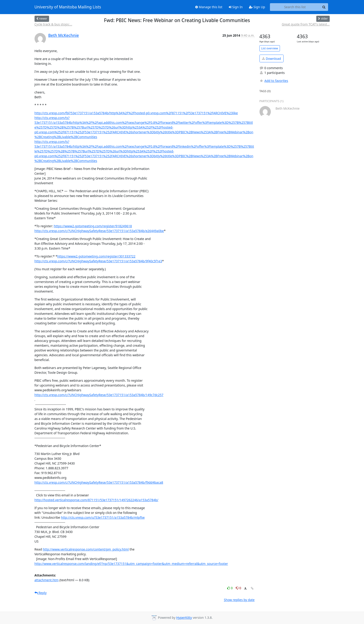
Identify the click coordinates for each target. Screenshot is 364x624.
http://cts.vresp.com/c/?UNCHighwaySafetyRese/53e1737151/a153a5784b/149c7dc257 (99, 395)
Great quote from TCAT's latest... (306, 24)
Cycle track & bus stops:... (53, 24)
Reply (41, 593)
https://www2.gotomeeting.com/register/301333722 (96, 256)
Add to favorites (274, 81)
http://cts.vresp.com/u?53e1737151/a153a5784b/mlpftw (103, 517)
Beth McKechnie (64, 35)
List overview (270, 48)
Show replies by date (239, 600)
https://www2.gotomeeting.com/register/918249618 (93, 226)
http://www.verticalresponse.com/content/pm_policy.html (86, 549)
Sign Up (257, 7)
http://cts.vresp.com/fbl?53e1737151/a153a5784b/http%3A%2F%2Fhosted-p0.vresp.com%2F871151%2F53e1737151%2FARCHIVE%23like (136, 113)
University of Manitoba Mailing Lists (68, 7)
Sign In (236, 7)
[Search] (324, 7)
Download (271, 59)
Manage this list (209, 7)
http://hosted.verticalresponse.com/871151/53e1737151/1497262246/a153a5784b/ (96, 500)
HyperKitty (184, 618)
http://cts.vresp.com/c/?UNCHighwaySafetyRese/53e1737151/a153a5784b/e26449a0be (99, 231)
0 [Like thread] (230, 588)
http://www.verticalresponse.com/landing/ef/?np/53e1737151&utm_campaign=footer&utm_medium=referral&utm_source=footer (131, 564)
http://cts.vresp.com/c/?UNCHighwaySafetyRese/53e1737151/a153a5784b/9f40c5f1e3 (98, 261)
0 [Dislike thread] (239, 588)
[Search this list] (295, 7)
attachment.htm (47, 580)
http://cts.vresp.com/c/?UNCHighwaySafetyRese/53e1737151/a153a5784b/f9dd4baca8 (99, 482)
